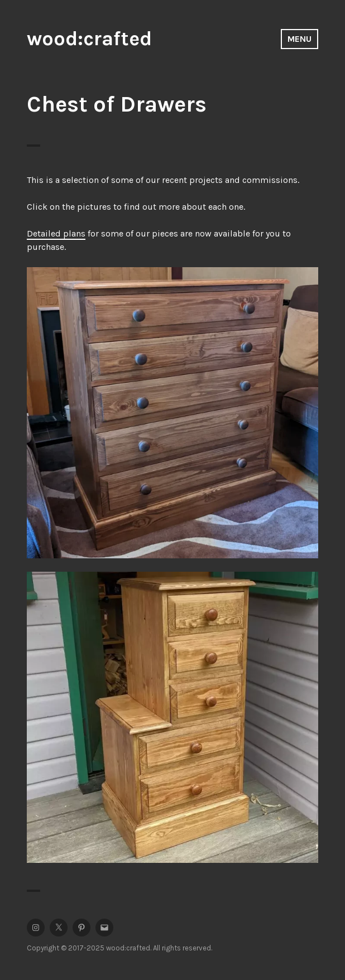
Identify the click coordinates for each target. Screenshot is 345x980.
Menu (300, 39)
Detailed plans (56, 233)
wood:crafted (89, 38)
